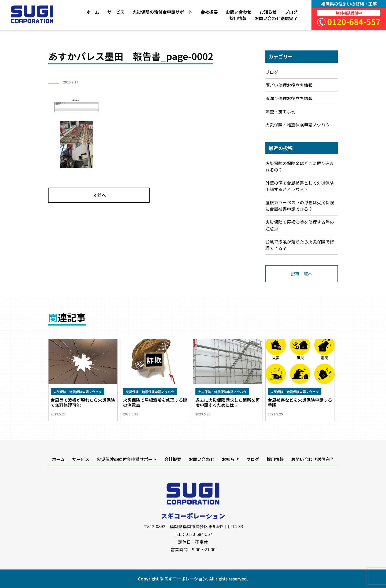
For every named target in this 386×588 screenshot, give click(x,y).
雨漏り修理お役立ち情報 (289, 98)
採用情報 (238, 18)
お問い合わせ (239, 12)
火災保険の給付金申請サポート (162, 12)
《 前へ (99, 195)
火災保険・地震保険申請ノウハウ (298, 125)
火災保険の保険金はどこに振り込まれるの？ (300, 166)
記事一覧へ (302, 274)
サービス (116, 12)
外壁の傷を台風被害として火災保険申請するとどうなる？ (300, 186)
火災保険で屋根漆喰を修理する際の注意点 (300, 225)
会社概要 (209, 12)
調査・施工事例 (280, 111)
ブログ (291, 12)
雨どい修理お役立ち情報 (289, 85)
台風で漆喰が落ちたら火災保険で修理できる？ (300, 245)
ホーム (93, 12)
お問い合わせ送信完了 (276, 18)
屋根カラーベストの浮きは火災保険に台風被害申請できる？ (300, 206)
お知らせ (268, 12)
